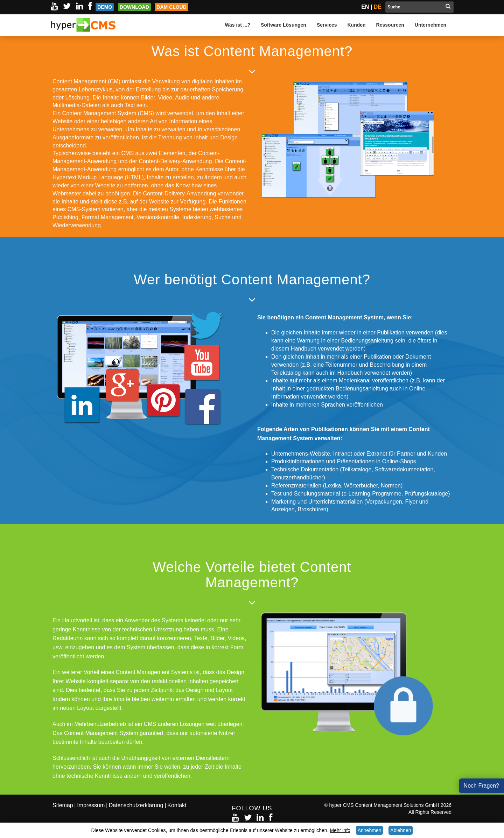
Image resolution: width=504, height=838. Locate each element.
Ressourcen (390, 25)
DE (378, 7)
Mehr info (340, 830)
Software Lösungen (283, 25)
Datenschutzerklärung (137, 805)
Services (327, 25)
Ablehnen (401, 830)
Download (134, 7)
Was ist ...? (237, 25)
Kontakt (177, 805)
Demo (105, 7)
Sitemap (63, 805)
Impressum (91, 805)
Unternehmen (430, 25)
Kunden (357, 25)
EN (365, 7)
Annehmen (370, 830)
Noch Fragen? (481, 786)
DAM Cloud (171, 7)
